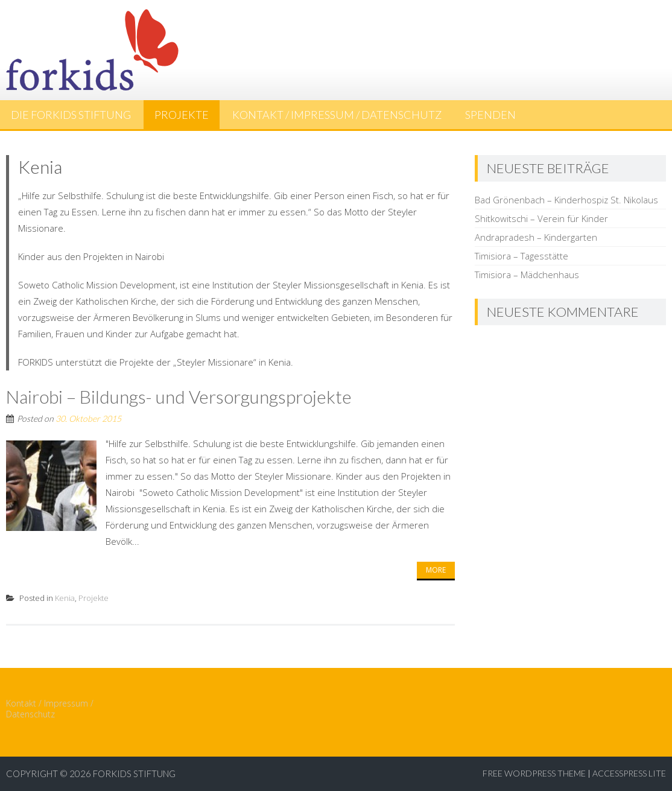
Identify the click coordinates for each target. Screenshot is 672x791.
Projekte (182, 115)
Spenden (490, 115)
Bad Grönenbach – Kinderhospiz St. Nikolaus (566, 200)
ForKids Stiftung (134, 774)
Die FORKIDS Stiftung (71, 115)
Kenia (65, 598)
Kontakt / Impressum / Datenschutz (337, 115)
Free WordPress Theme (534, 773)
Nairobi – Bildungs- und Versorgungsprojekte (179, 396)
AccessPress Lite (629, 773)
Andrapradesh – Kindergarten (536, 237)
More (436, 570)
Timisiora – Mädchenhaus (527, 275)
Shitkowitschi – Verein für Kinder (541, 218)
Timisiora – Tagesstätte (521, 256)
